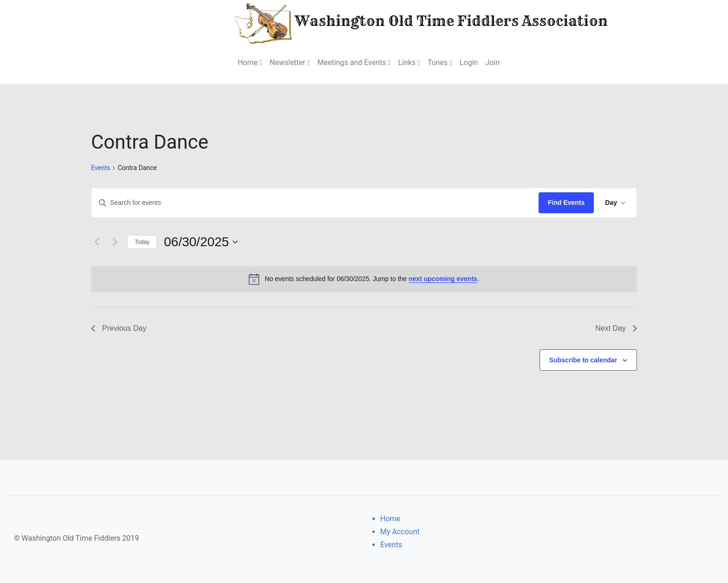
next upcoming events (443, 279)
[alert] (364, 279)
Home (390, 519)
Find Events (566, 203)
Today (142, 242)
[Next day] (115, 242)
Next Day (616, 328)
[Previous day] (97, 242)
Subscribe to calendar (583, 360)
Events (101, 168)
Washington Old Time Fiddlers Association (393, 23)
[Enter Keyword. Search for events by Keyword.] (315, 203)
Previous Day (119, 328)
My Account (400, 532)
